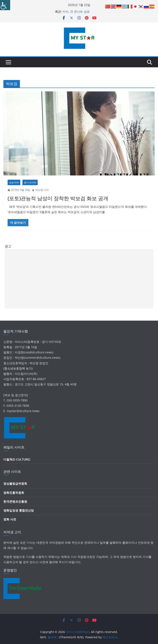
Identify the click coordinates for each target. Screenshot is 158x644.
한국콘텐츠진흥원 (15, 501)
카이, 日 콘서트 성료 (76, 12)
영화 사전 (10, 519)
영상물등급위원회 (15, 483)
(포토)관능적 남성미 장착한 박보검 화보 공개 (58, 198)
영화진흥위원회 (14, 493)
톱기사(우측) (30, 182)
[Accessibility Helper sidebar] (5, 5)
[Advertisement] (79, 279)
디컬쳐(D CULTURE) (17, 459)
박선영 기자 (42, 190)
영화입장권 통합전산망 (19, 510)
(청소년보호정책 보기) (18, 368)
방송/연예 (14, 182)
